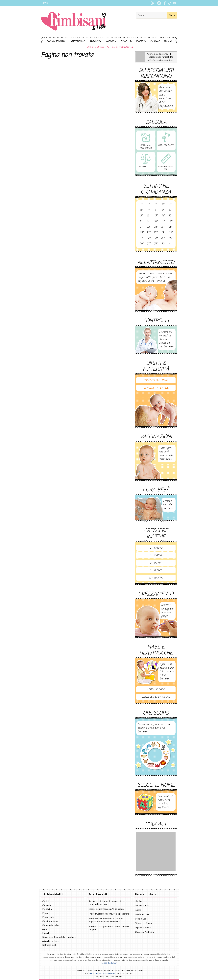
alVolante (140, 901)
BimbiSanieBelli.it (73, 22)
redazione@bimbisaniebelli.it (102, 973)
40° (170, 244)
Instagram (159, 3)
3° (156, 205)
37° (149, 244)
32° (149, 238)
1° (141, 205)
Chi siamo (47, 905)
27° (149, 233)
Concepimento (56, 41)
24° (163, 227)
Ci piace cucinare (143, 927)
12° (149, 216)
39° (163, 244)
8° (156, 210)
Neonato (96, 41)
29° (163, 233)
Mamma (141, 41)
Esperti (46, 933)
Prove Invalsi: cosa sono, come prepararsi (109, 914)
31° (141, 238)
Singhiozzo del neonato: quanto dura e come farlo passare (107, 902)
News (45, 3)
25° (170, 227)
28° (156, 233)
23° (156, 227)
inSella (138, 910)
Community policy (51, 925)
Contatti (46, 901)
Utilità (168, 41)
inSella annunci (142, 914)
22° (149, 227)
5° (170, 205)
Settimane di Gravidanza (120, 47)
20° (170, 221)
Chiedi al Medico (95, 47)
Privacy (46, 913)
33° (156, 238)
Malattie (126, 41)
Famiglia (155, 41)
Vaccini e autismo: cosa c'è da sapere (107, 909)
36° (141, 244)
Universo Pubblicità (144, 932)
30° (170, 233)
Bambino (111, 41)
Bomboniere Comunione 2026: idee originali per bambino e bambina (106, 920)
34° (163, 238)
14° (163, 216)
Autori (45, 929)
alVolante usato (143, 905)
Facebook (165, 3)
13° (156, 216)
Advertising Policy (51, 941)
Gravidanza (78, 41)
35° (170, 238)
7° (149, 210)
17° (149, 221)
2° (149, 205)
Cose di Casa (141, 919)
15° (170, 216)
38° (156, 244)
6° (141, 210)
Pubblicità (47, 909)
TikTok (170, 3)
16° (141, 221)
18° (156, 221)
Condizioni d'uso (50, 921)
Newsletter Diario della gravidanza (59, 937)
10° (170, 210)
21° (141, 227)
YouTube (175, 3)
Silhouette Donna (143, 923)
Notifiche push (49, 945)
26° (141, 233)
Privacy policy (49, 917)
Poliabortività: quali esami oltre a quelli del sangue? (109, 928)
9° (163, 210)
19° (163, 221)
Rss (153, 3)
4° (163, 205)
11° (141, 216)
